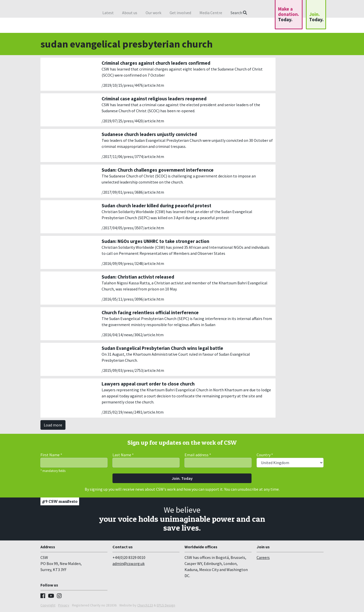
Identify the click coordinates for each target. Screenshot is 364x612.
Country (265, 455)
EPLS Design (166, 605)
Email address (198, 455)
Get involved (180, 13)
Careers (263, 557)
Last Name (123, 455)
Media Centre (211, 13)
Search (239, 13)
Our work (153, 13)
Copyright (48, 605)
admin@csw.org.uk (129, 563)
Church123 (145, 605)
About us (130, 13)
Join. (316, 17)
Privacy (64, 605)
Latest (108, 13)
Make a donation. (289, 14)
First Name (51, 455)
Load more (53, 425)
